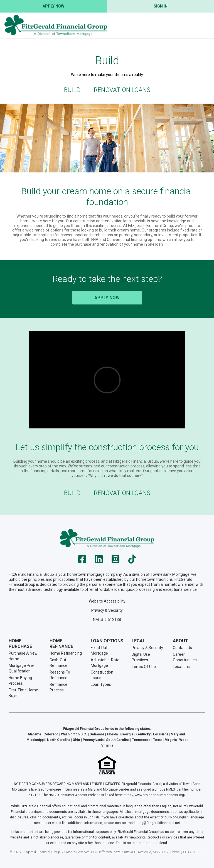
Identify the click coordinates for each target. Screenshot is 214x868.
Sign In (161, 6)
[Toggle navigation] (203, 25)
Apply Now (53, 6)
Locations (181, 667)
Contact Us (182, 648)
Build (72, 90)
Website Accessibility (107, 601)
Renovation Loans (122, 90)
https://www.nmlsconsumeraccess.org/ (154, 795)
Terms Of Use (144, 667)
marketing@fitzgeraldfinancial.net (154, 823)
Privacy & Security (107, 610)
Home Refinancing (66, 653)
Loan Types (101, 684)
